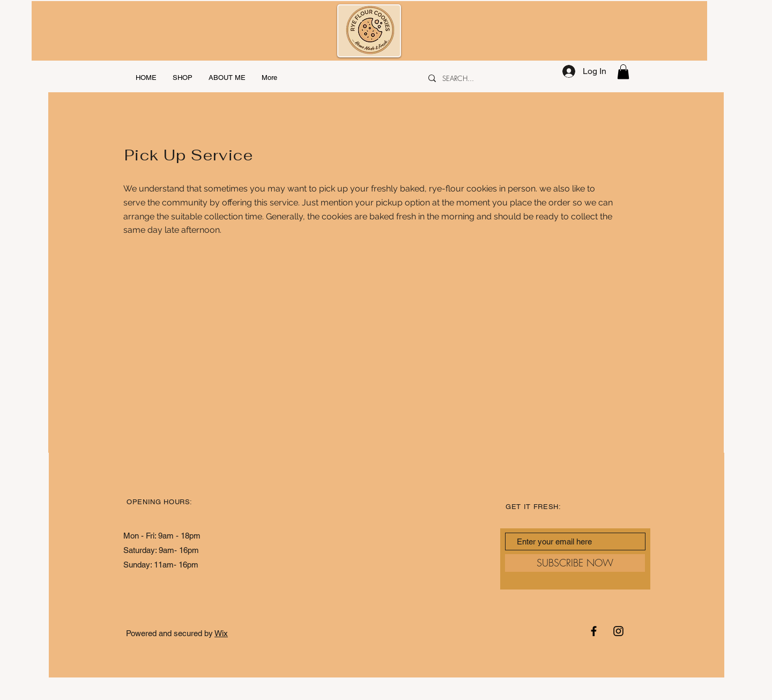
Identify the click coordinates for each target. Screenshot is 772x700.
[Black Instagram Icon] (618, 631)
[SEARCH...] (487, 78)
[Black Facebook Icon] (594, 631)
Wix (221, 633)
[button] (623, 72)
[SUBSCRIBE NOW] (575, 563)
